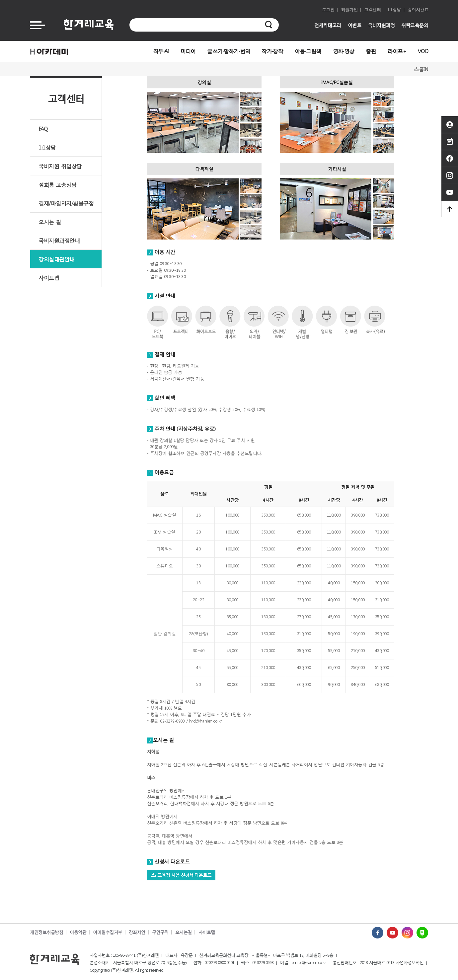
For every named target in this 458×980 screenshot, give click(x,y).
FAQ (43, 129)
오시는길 (184, 932)
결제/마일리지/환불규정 (66, 203)
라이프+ (397, 51)
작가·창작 (272, 51)
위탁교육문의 (415, 25)
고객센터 (372, 10)
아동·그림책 (308, 51)
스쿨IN (421, 69)
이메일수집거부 (108, 932)
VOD (423, 51)
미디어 (188, 51)
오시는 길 (50, 222)
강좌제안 (137, 932)
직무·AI (161, 51)
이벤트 (355, 25)
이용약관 (78, 932)
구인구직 (160, 932)
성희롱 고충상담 (57, 185)
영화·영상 (344, 51)
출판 (371, 51)
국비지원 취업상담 (60, 166)
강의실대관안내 (57, 259)
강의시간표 (418, 10)
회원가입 (349, 10)
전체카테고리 (328, 25)
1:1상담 (394, 10)
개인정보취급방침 (46, 932)
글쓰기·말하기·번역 (229, 51)
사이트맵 (49, 278)
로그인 (328, 10)
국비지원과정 (381, 25)
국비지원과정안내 (59, 240)
